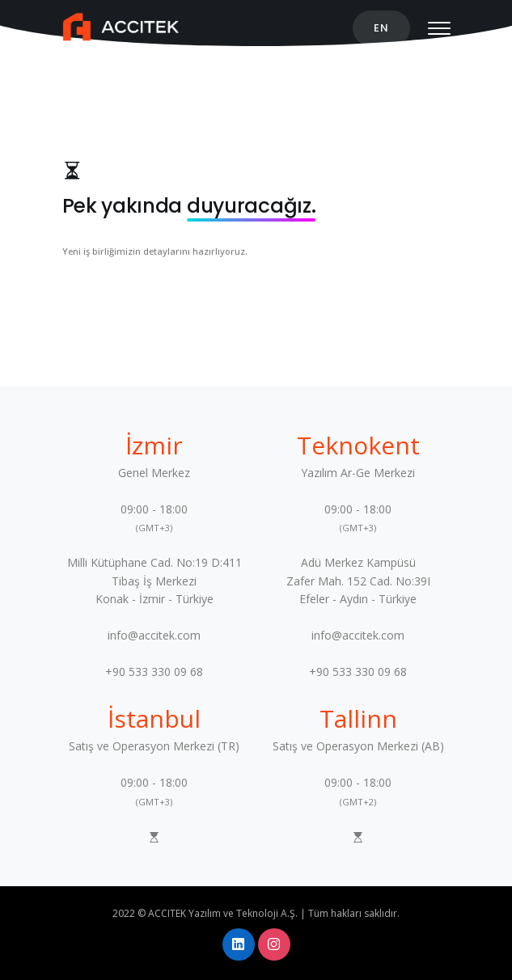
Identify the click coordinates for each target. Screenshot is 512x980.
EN (381, 28)
